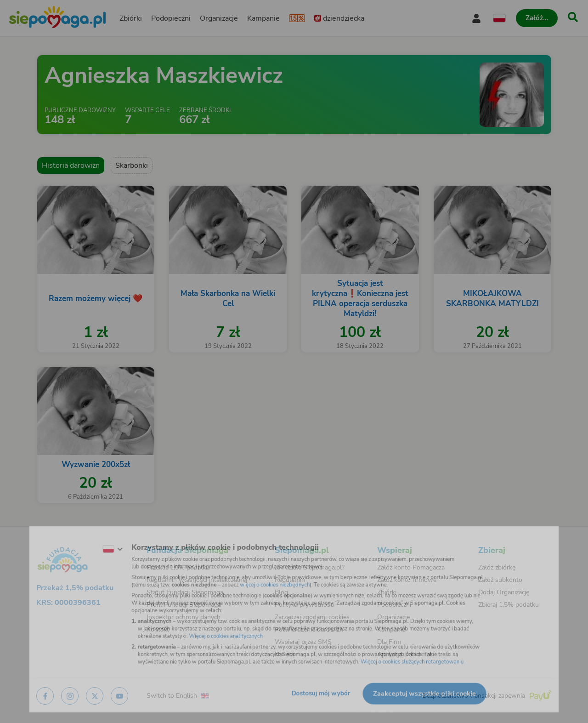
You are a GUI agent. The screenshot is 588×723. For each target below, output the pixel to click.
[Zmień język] (92, 541)
